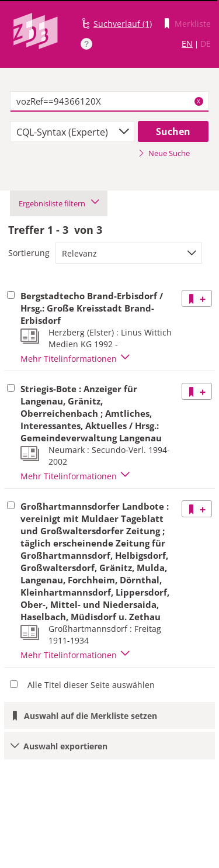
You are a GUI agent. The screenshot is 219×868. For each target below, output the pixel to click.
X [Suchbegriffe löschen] (199, 101)
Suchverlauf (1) (123, 24)
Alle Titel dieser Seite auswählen (91, 685)
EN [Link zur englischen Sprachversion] (187, 44)
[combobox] (72, 132)
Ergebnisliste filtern (59, 203)
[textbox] (109, 102)
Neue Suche (164, 153)
